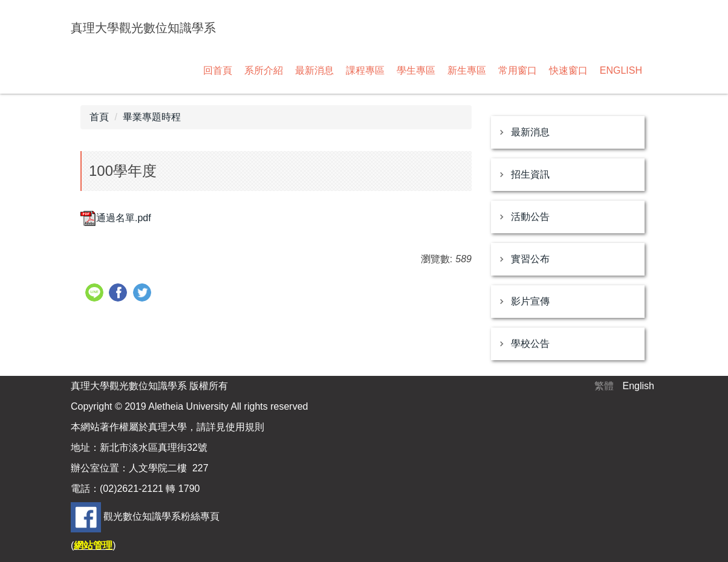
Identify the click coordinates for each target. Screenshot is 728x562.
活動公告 (530, 217)
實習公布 (530, 259)
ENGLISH (621, 70)
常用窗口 (518, 70)
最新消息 (314, 70)
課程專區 (365, 70)
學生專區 (416, 70)
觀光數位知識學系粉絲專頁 (161, 516)
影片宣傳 (530, 301)
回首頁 (218, 70)
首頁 (99, 117)
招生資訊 (530, 174)
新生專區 (467, 70)
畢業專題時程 (152, 117)
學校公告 (530, 344)
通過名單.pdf (116, 218)
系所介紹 (264, 70)
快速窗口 (568, 70)
